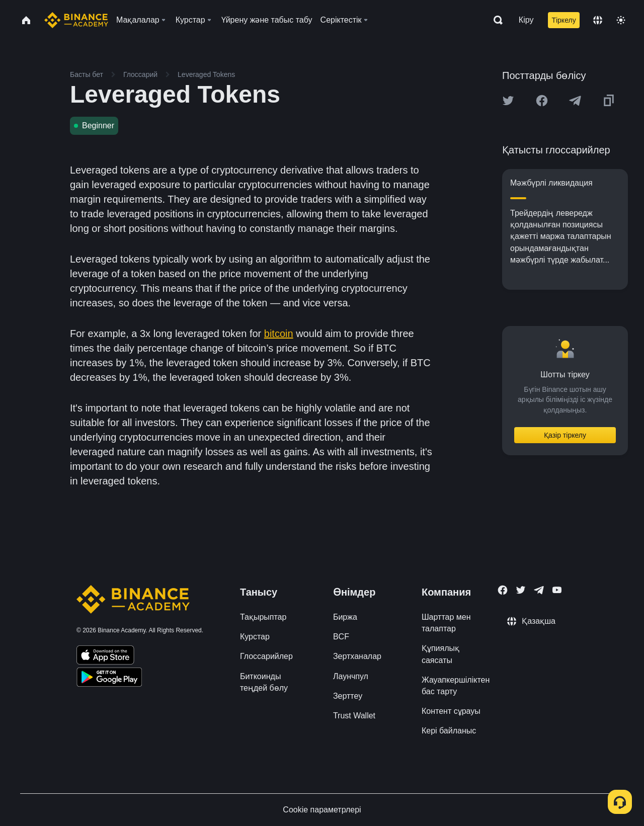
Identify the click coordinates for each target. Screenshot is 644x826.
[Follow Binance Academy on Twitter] (521, 590)
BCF (341, 637)
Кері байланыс (449, 731)
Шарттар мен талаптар (446, 623)
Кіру (526, 20)
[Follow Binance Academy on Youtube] (557, 590)
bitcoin (279, 334)
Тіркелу (563, 20)
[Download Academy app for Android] (109, 679)
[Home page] (76, 20)
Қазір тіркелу (565, 435)
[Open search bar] (495, 20)
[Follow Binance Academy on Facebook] (503, 590)
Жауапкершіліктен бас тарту (456, 686)
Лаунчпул (351, 676)
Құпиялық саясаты (440, 654)
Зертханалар (357, 656)
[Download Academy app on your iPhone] (105, 656)
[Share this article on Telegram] (575, 101)
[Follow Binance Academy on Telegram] (539, 590)
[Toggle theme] (621, 20)
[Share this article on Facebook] (542, 101)
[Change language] (598, 20)
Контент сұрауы (451, 711)
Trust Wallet (354, 716)
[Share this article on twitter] (508, 101)
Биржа (345, 617)
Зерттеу (348, 696)
